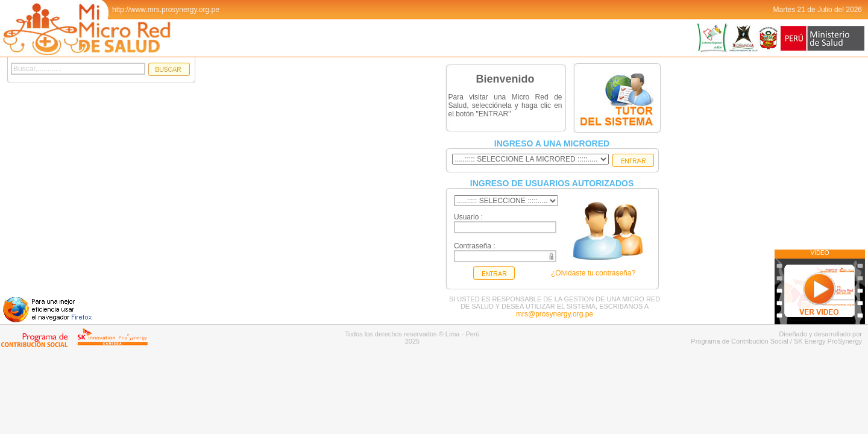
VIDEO (819, 253)
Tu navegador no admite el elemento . (325, 191)
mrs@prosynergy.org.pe (555, 314)
